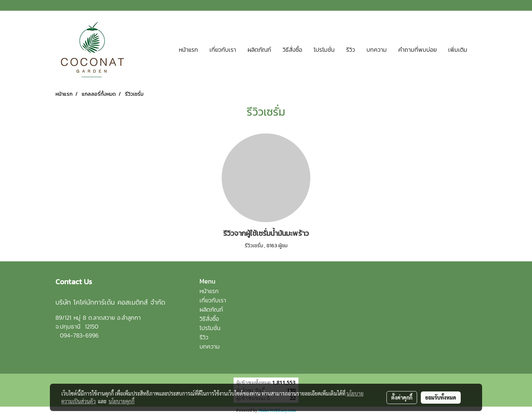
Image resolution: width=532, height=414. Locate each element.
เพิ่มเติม (458, 50)
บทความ (377, 50)
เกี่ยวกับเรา (223, 50)
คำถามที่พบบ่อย (417, 50)
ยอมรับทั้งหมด (441, 397)
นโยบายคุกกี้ (122, 401)
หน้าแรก (188, 50)
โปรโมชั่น (324, 50)
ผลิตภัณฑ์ (259, 50)
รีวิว (351, 50)
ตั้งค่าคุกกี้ (402, 397)
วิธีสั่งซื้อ (292, 50)
